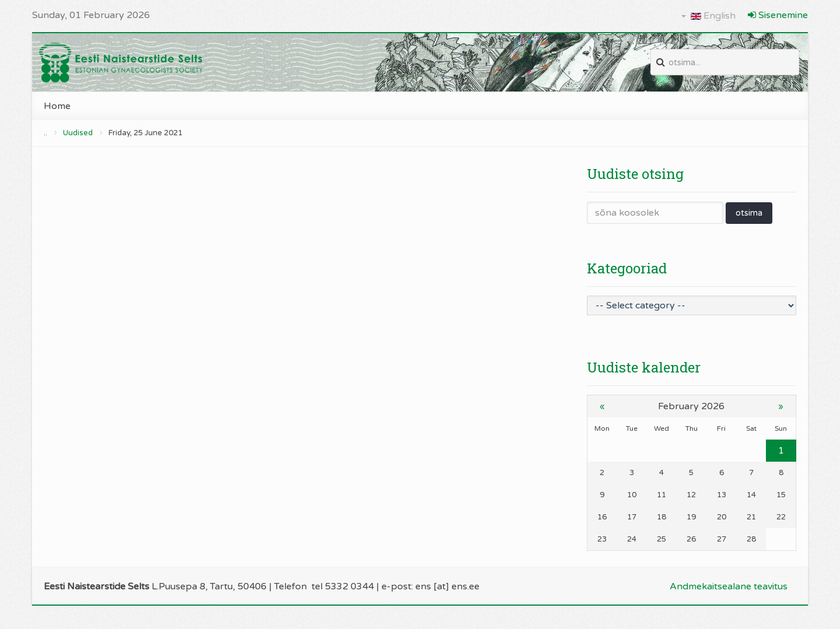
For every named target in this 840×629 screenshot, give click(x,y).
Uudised (78, 133)
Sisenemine (778, 15)
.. (45, 133)
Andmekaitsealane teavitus (729, 586)
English (708, 16)
